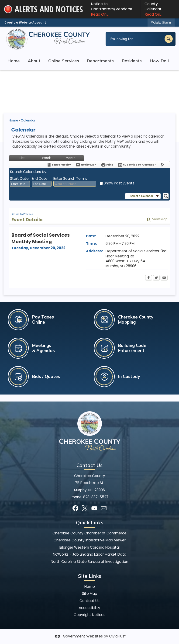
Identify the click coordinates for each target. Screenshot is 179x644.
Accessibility (89, 608)
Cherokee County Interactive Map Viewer (90, 540)
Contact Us (89, 601)
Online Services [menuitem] (64, 61)
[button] (169, 39)
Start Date (19, 178)
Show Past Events (119, 183)
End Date (40, 178)
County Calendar (160, 9)
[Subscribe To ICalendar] (137, 165)
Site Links (90, 576)
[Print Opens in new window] (107, 165)
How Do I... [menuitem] (161, 61)
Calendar (28, 120)
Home (14, 120)
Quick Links (90, 523)
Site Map (90, 594)
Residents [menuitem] (132, 61)
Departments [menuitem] (100, 61)
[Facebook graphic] (75, 508)
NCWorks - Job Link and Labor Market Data (90, 554)
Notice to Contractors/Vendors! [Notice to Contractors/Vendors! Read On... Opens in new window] (114, 9)
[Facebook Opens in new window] (149, 278)
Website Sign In (161, 23)
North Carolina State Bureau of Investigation (89, 562)
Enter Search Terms (70, 178)
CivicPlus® (118, 636)
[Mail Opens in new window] (104, 508)
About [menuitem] (34, 61)
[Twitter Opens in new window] (156, 278)
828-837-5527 (96, 497)
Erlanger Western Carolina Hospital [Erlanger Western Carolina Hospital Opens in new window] (89, 547)
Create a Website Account (25, 23)
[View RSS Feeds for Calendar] (163, 165)
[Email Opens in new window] (164, 278)
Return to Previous (22, 214)
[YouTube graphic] (94, 508)
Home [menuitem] (14, 61)
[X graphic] (85, 508)
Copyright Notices (89, 615)
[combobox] (20, 184)
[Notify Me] (86, 165)
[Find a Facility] (59, 165)
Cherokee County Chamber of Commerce (89, 533)
